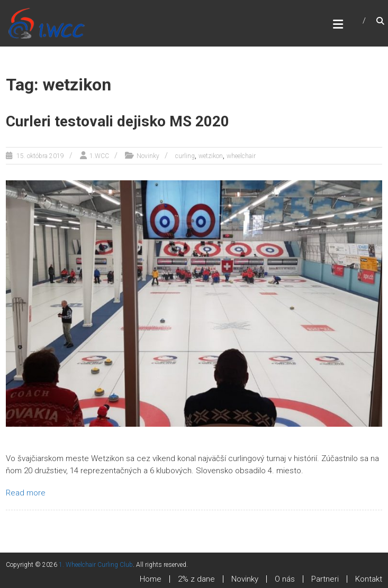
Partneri (325, 579)
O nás (285, 579)
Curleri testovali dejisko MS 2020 (118, 121)
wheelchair (241, 156)
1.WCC (99, 156)
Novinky (148, 156)
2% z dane (196, 579)
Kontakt (369, 579)
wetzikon (211, 156)
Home (151, 579)
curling (185, 156)
